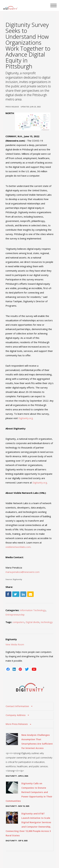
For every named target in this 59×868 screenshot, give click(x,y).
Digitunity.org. (26, 418)
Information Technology (33, 610)
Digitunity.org (40, 483)
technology (47, 622)
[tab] (29, 706)
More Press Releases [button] (17, 724)
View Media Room (15, 644)
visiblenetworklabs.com (18, 547)
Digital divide (33, 622)
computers (18, 622)
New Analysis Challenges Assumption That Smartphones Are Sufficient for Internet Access (37, 742)
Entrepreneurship (15, 615)
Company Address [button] (16, 715)
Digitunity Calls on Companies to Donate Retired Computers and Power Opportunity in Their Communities (29, 792)
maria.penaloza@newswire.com (22, 572)
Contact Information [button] (18, 706)
